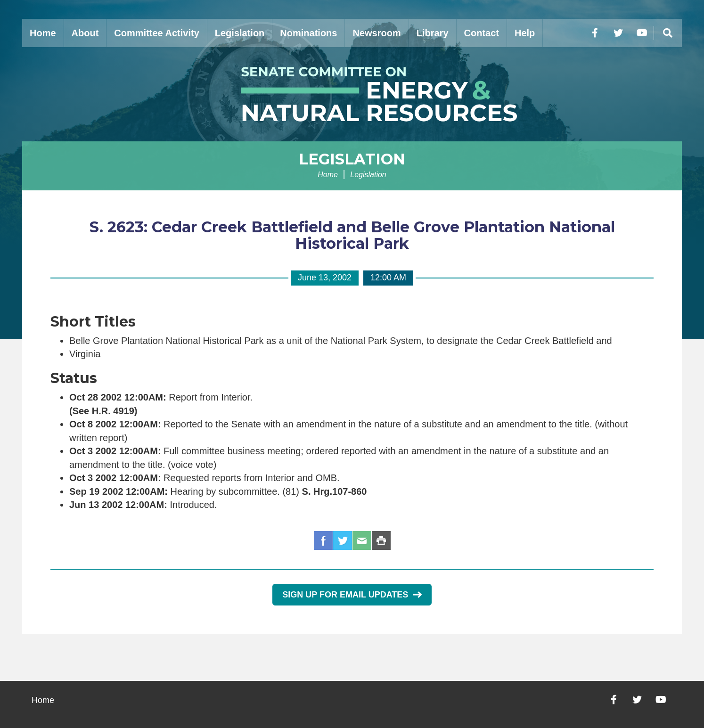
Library (433, 33)
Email (362, 540)
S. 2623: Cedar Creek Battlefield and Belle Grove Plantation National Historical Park (352, 235)
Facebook (323, 540)
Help (525, 33)
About (85, 33)
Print (381, 540)
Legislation (240, 33)
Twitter (343, 540)
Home (43, 33)
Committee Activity (156, 33)
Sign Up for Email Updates (352, 595)
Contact (482, 33)
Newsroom (377, 33)
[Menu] (668, 33)
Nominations (308, 33)
